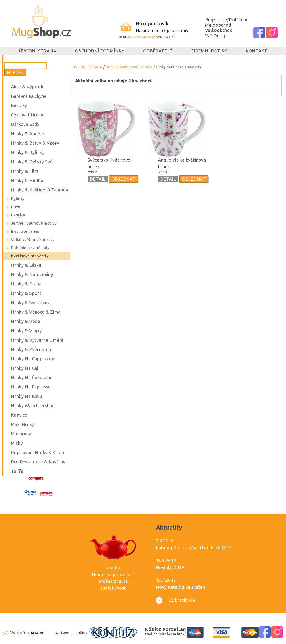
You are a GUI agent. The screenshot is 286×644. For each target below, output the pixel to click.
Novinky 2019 (170, 567)
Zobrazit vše (175, 600)
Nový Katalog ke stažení (181, 587)
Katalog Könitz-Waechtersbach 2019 (194, 548)
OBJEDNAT (123, 179)
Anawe (37, 633)
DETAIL (98, 179)
